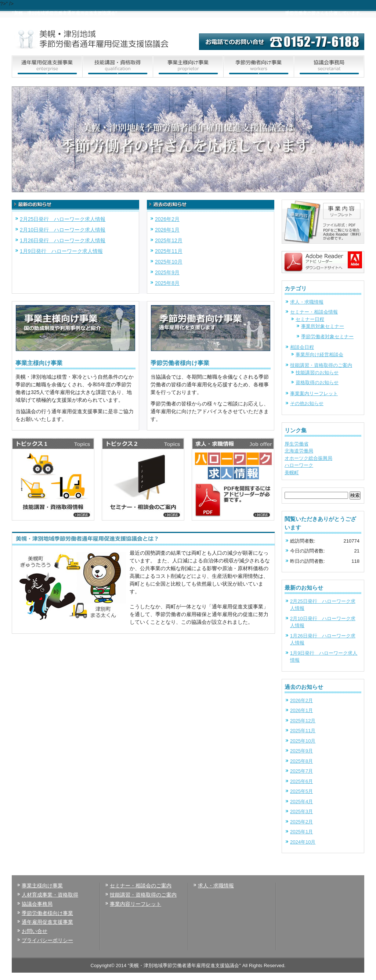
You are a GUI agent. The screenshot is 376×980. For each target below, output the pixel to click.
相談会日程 (302, 347)
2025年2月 (301, 822)
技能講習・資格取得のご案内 (321, 365)
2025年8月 (167, 283)
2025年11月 (169, 251)
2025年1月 (301, 832)
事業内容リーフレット (135, 904)
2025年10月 (169, 262)
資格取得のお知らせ (317, 382)
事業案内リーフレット (314, 394)
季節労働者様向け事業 (47, 913)
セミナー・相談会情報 (314, 312)
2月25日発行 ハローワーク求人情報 (63, 219)
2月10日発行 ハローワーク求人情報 (63, 230)
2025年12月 (169, 240)
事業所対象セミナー (323, 326)
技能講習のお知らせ (317, 373)
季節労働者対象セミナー (327, 337)
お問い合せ (35, 931)
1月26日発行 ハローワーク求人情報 (63, 240)
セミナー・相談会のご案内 (141, 886)
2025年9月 (167, 272)
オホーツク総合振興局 (308, 458)
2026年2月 (167, 219)
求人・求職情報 (307, 302)
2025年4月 (301, 802)
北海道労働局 (299, 451)
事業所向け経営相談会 (319, 355)
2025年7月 (301, 771)
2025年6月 (301, 781)
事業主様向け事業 (42, 886)
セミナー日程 (310, 319)
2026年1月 (167, 230)
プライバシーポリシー (47, 940)
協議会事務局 (37, 904)
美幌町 (292, 473)
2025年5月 (301, 791)
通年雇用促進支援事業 (47, 922)
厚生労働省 (297, 444)
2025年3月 (301, 811)
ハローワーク (299, 465)
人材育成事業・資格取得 (50, 895)
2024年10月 (303, 842)
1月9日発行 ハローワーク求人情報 (61, 251)
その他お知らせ (307, 403)
